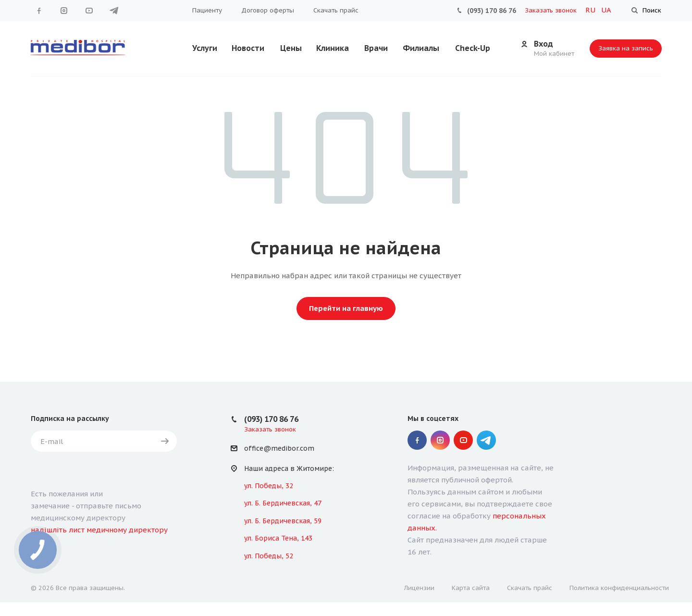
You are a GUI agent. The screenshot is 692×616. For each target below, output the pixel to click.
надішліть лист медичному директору (99, 530)
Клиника (333, 48)
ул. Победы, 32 (269, 486)
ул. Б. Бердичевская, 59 (283, 521)
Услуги (205, 48)
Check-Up (473, 48)
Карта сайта (471, 588)
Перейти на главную (346, 308)
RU (591, 10)
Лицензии (419, 588)
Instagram (64, 11)
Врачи (376, 48)
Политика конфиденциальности (619, 588)
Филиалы (421, 48)
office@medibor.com (279, 449)
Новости (248, 48)
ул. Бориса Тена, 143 (278, 538)
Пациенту (207, 10)
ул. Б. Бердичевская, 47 (283, 503)
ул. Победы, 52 (269, 556)
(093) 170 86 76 (492, 11)
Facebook (39, 11)
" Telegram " (114, 11)
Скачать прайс (336, 10)
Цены (291, 48)
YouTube (89, 11)
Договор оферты (268, 10)
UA (606, 10)
